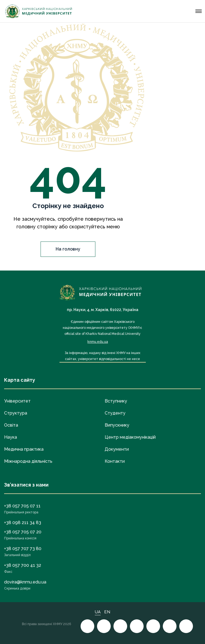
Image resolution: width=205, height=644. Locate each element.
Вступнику (116, 401)
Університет (17, 401)
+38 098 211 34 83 (23, 523)
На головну (68, 249)
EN (107, 612)
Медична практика (24, 449)
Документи (117, 449)
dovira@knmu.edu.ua (25, 582)
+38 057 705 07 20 (23, 532)
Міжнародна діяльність (28, 461)
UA (98, 612)
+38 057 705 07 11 (22, 506)
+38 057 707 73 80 (23, 549)
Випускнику (117, 425)
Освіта (11, 425)
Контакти (115, 461)
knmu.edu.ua (98, 342)
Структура (16, 413)
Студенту (115, 413)
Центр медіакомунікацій (130, 437)
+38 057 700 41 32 (23, 565)
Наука (11, 437)
